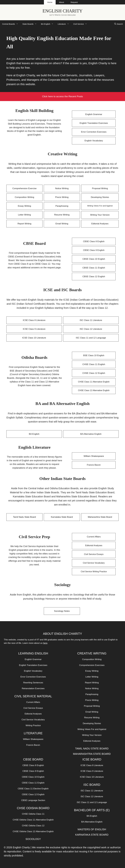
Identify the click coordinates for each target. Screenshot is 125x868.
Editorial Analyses (100, 224)
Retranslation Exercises (33, 688)
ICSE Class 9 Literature (34, 329)
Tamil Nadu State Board (24, 517)
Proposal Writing (100, 188)
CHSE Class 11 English (94, 364)
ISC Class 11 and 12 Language (91, 338)
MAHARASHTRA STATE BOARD (92, 754)
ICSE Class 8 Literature (34, 320)
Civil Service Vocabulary (94, 563)
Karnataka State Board (62, 517)
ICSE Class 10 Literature (34, 338)
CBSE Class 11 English (94, 268)
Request (74, 2)
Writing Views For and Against (100, 206)
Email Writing (62, 224)
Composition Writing (24, 197)
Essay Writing (24, 206)
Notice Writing (62, 188)
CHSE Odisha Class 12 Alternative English (33, 831)
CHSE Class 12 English (94, 373)
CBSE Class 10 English (94, 259)
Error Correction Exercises (94, 132)
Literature (64, 24)
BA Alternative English (91, 434)
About (61, 2)
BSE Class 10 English (94, 355)
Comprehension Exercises (92, 665)
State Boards (31, 24)
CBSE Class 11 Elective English (33, 789)
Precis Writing (62, 197)
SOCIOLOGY (33, 839)
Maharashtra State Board (100, 517)
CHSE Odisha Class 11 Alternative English (33, 820)
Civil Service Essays (94, 554)
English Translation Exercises (94, 123)
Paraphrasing (62, 206)
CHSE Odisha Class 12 (33, 826)
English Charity (62, 11)
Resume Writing (62, 215)
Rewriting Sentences (33, 683)
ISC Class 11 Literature (91, 320)
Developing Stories (100, 197)
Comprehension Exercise (24, 188)
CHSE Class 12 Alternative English (94, 390)
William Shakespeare (94, 456)
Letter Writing (25, 215)
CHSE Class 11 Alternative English (94, 382)
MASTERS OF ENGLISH (92, 829)
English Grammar (94, 114)
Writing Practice (33, 725)
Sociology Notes (62, 611)
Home (50, 2)
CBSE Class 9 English (94, 250)
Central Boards (11, 24)
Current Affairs (94, 537)
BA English (48, 24)
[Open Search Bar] (119, 24)
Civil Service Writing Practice (94, 572)
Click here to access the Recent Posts (62, 96)
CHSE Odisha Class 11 (33, 814)
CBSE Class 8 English (94, 241)
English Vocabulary (94, 141)
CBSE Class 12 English (94, 277)
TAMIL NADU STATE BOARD (92, 749)
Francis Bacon (94, 465)
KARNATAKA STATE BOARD (92, 835)
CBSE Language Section (33, 800)
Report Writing (24, 224)
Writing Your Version (100, 215)
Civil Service (81, 24)
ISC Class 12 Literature (91, 329)
